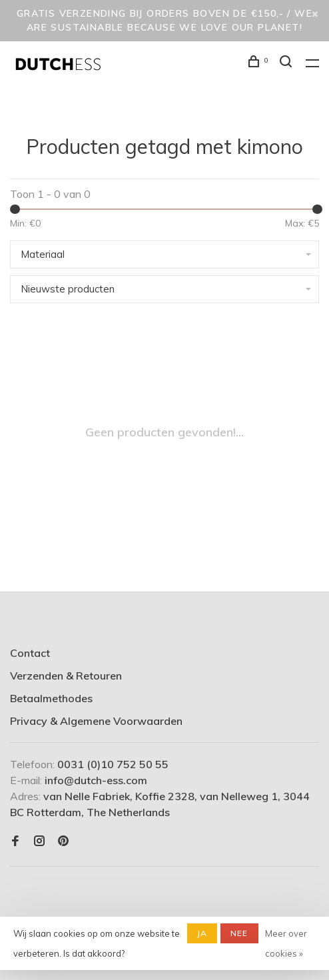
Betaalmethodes (51, 698)
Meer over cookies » (286, 943)
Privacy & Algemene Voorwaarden (96, 721)
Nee (239, 933)
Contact (30, 653)
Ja (202, 933)
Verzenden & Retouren (66, 676)
